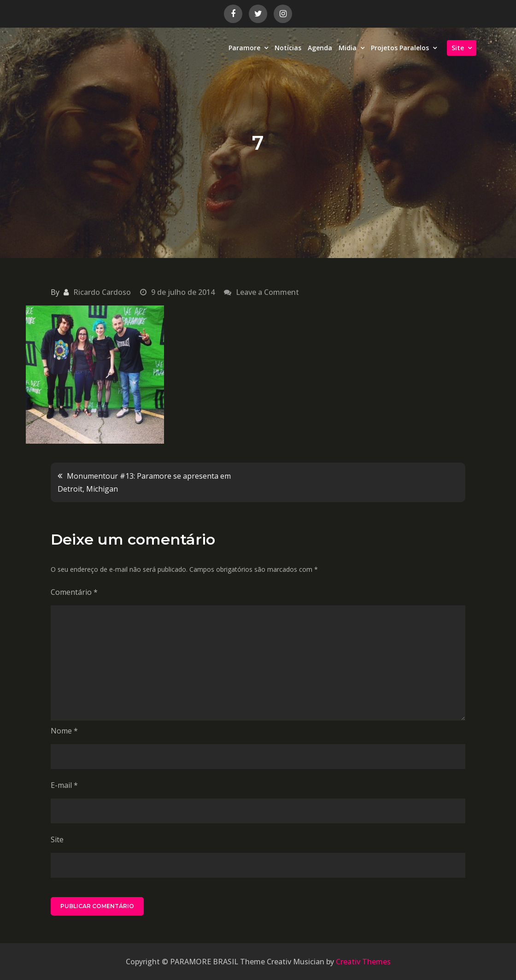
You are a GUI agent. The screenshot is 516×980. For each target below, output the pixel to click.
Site (458, 48)
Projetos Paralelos (400, 48)
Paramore (244, 48)
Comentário (74, 592)
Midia (348, 48)
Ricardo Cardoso (102, 292)
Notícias (288, 48)
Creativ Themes (363, 962)
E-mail (64, 785)
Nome (64, 731)
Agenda (320, 48)
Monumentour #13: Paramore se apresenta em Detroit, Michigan (144, 482)
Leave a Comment (267, 292)
